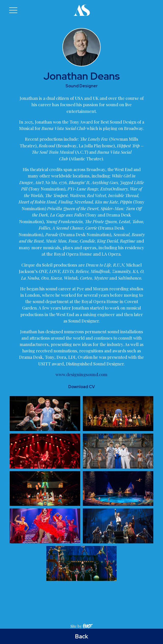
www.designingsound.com (81, 389)
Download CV (81, 401)
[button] (13, 10)
